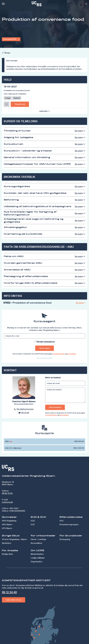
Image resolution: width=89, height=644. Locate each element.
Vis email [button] (25, 413)
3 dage (8, 98)
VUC (62, 521)
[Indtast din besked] (65, 395)
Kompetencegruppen (69, 524)
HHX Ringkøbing (9, 521)
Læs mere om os (14, 600)
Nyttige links (7, 554)
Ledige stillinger (38, 558)
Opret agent (45, 348)
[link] (45, 4)
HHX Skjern (7, 524)
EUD (33, 521)
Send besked (55, 407)
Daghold (17, 98)
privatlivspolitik (59, 354)
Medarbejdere (37, 554)
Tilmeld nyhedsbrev (46, 342)
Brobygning (65, 539)
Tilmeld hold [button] (20, 104)
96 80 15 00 (7, 493)
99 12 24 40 (9, 592)
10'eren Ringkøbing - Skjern (14, 539)
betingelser (72, 354)
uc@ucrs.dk (7, 502)
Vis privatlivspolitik (45, 358)
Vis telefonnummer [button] (25, 409)
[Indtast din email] (65, 383)
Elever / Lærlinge (38, 539)
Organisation (37, 562)
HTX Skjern (7, 528)
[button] (7, 104)
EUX (33, 524)
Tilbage (7, 53)
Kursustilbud (36, 543)
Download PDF (10, 39)
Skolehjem (7, 543)
